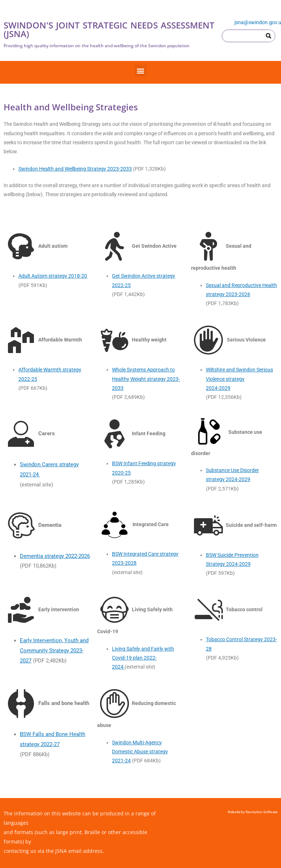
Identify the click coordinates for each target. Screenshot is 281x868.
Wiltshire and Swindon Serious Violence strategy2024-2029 (239, 379)
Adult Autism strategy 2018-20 (53, 276)
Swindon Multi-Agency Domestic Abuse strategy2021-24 (140, 752)
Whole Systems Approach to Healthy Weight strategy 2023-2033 (146, 379)
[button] (141, 71)
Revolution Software (261, 812)
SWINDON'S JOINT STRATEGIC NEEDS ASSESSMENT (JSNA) (109, 29)
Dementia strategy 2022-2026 (55, 556)
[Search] (269, 36)
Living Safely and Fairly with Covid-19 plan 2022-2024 (143, 658)
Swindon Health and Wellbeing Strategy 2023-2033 (75, 169)
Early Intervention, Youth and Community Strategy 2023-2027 (54, 651)
